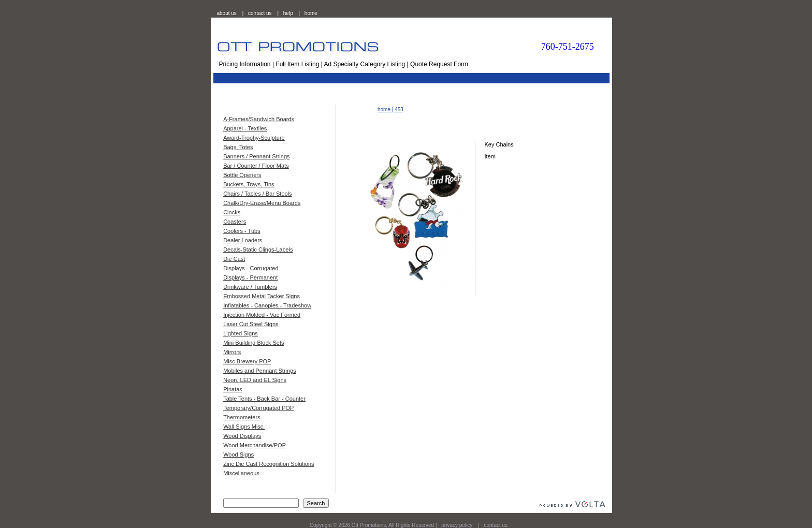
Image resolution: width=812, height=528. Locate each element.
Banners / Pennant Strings (256, 156)
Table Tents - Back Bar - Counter (264, 399)
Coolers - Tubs (242, 231)
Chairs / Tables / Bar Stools (257, 194)
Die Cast (234, 259)
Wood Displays (242, 436)
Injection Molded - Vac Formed (262, 315)
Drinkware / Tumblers (250, 287)
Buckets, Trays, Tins (249, 184)
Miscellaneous (241, 473)
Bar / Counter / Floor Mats (256, 166)
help (288, 13)
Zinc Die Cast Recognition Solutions (269, 464)
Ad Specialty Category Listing (365, 64)
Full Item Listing (297, 64)
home (311, 13)
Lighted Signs (241, 333)
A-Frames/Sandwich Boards (259, 119)
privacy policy (457, 525)
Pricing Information (245, 64)
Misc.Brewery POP (247, 361)
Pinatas (233, 389)
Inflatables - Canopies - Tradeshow (267, 305)
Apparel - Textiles (245, 128)
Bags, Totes (238, 147)
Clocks (232, 212)
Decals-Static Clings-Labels (258, 250)
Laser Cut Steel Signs (251, 324)
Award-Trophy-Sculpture (254, 138)
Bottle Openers (242, 175)
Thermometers (242, 417)
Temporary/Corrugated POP (258, 408)
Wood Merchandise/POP (255, 445)
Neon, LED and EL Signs (255, 380)
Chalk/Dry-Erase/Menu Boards (262, 203)
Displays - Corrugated (251, 268)
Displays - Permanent (250, 277)
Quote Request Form (439, 64)
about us (227, 13)
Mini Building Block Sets (253, 343)
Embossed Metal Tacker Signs (262, 296)
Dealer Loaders (243, 240)
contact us (260, 13)
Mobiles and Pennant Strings (260, 371)
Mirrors (232, 352)
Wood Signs (238, 454)
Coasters (235, 222)
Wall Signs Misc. (244, 427)
